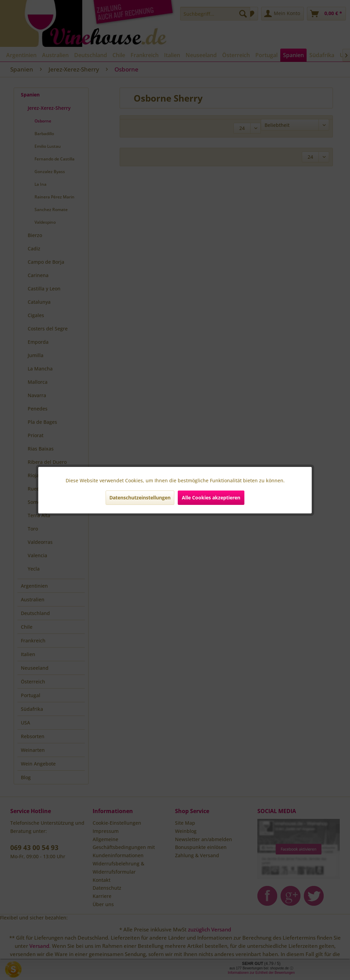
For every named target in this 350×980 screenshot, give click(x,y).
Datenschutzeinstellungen (140, 498)
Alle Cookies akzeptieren (211, 498)
